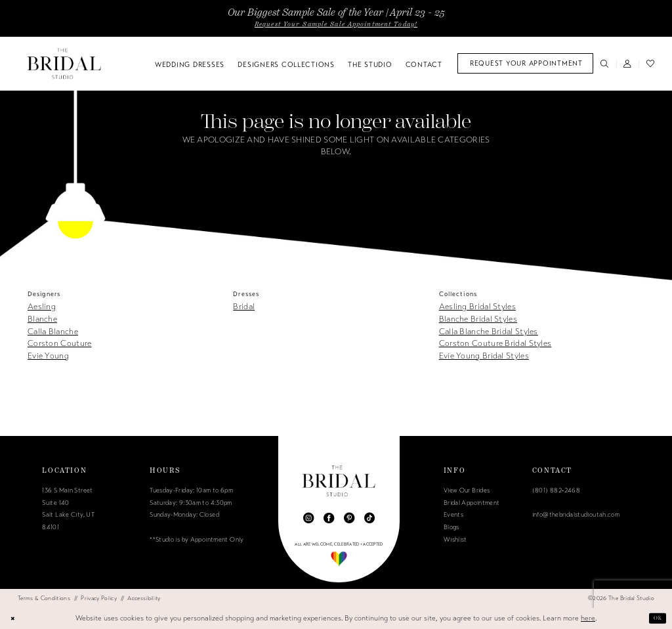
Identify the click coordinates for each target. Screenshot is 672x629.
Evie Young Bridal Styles (484, 356)
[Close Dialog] (15, 618)
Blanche (42, 319)
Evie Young (48, 356)
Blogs (451, 527)
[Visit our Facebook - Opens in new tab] (329, 518)
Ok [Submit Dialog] (655, 618)
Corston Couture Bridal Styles (495, 343)
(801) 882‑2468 (556, 490)
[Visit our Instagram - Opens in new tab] (308, 518)
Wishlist (455, 540)
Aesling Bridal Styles (477, 307)
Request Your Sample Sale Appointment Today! (336, 24)
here (588, 618)
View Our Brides (467, 490)
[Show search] (605, 63)
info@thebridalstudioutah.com (576, 515)
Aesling (42, 307)
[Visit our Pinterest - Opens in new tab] (349, 518)
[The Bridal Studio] (64, 63)
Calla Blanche (53, 332)
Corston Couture (59, 343)
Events (453, 515)
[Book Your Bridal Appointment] (525, 63)
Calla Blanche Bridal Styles (489, 332)
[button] (628, 63)
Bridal (244, 307)
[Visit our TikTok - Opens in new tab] (369, 518)
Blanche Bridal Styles (478, 319)
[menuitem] (525, 63)
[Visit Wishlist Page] (650, 63)
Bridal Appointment (472, 503)
